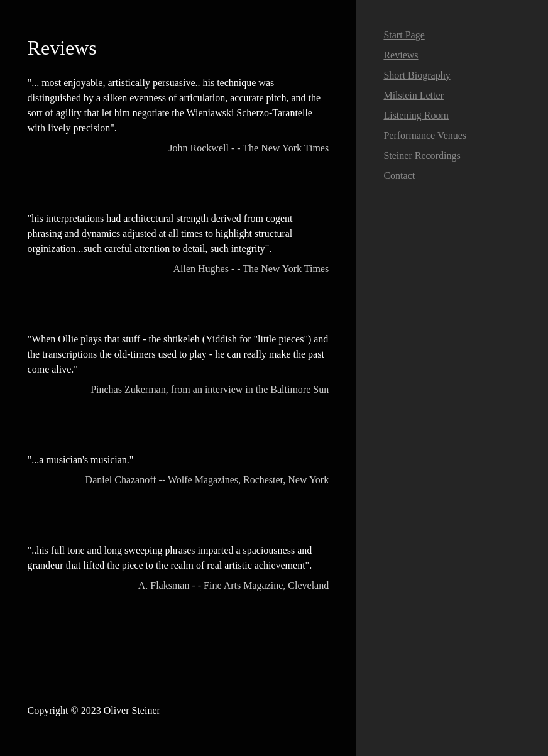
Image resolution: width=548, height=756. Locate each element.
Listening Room (416, 115)
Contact (399, 176)
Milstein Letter (414, 95)
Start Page (404, 35)
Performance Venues (425, 135)
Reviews (401, 55)
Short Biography (417, 75)
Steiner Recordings (422, 156)
